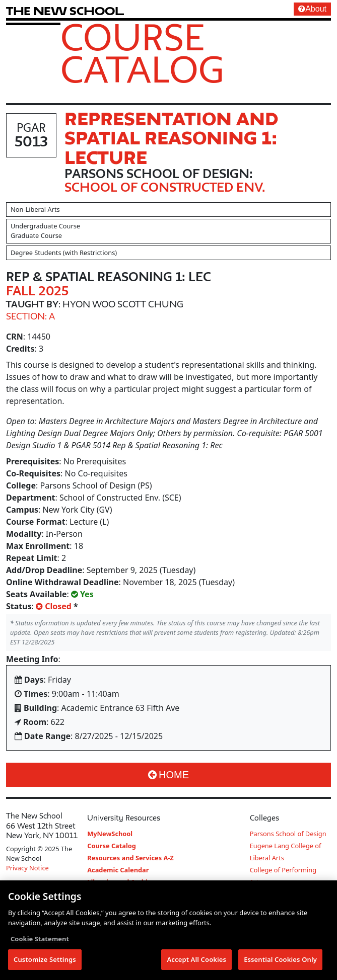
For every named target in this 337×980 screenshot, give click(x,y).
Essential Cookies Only (280, 963)
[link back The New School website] (65, 11)
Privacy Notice (27, 868)
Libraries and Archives (123, 882)
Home (168, 775)
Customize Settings (45, 963)
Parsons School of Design (288, 834)
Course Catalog (142, 53)
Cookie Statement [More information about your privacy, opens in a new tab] (40, 942)
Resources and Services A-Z (130, 858)
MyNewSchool (110, 834)
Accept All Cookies (196, 963)
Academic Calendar (118, 870)
